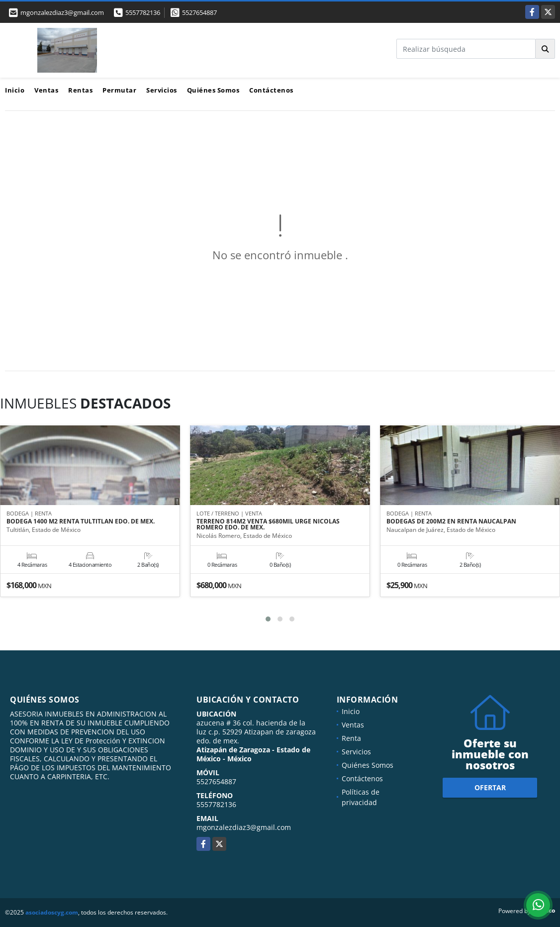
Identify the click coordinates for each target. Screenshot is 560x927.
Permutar (119, 90)
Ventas (46, 90)
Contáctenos (271, 90)
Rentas (80, 90)
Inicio (15, 90)
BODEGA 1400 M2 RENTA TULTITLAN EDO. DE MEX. (81, 522)
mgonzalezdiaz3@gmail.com (244, 827)
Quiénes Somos (213, 90)
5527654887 (199, 12)
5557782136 (143, 12)
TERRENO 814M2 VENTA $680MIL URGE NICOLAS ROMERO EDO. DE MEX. (268, 525)
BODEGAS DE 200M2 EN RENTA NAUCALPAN (451, 522)
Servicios (162, 90)
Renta (351, 738)
